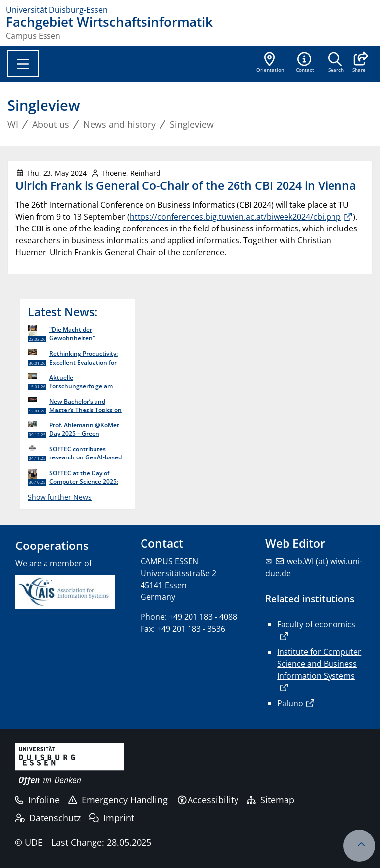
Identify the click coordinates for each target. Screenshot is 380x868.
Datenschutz (48, 818)
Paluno (290, 703)
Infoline (37, 800)
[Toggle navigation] (23, 64)
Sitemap (271, 800)
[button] (359, 63)
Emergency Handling (118, 800)
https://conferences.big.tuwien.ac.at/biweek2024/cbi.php (235, 217)
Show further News (60, 497)
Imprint (112, 818)
